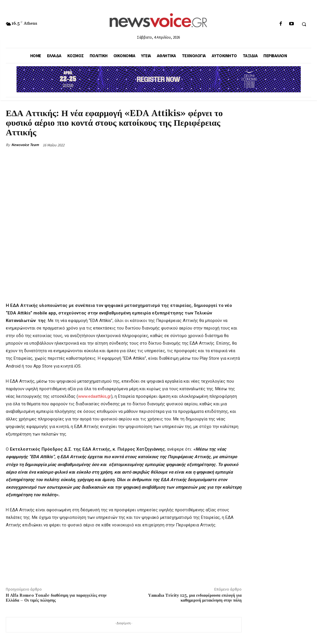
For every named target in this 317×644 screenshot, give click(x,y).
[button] (304, 24)
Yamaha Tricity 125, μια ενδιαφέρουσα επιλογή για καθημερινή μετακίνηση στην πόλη (195, 598)
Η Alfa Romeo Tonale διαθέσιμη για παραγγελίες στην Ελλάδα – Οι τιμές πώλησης (56, 598)
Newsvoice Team (25, 145)
